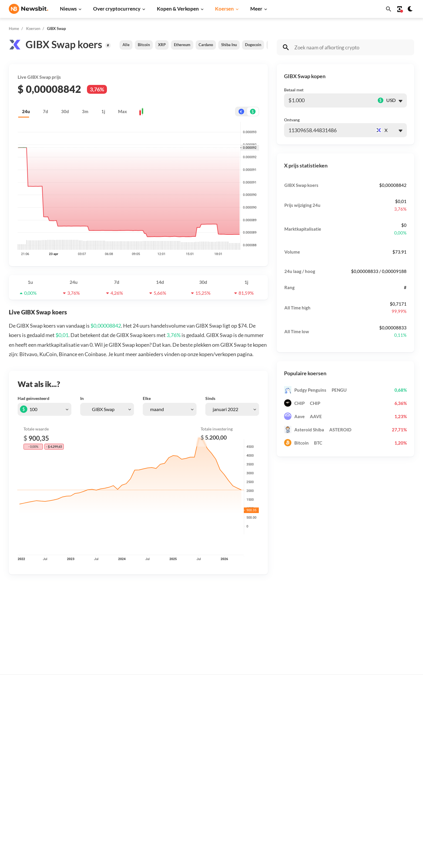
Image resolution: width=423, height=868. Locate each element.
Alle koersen (293, 707)
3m (85, 111)
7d (46, 111)
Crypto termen (204, 758)
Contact (379, 758)
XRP (162, 45)
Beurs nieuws (112, 737)
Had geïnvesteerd (33, 398)
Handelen (199, 787)
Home (14, 29)
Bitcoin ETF (201, 818)
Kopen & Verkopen (178, 9)
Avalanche (291, 805)
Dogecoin (253, 45)
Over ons (380, 768)
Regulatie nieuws (116, 795)
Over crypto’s (203, 738)
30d (65, 111)
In (82, 398)
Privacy (379, 777)
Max (122, 111)
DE (12, 774)
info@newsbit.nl (24, 722)
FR (21, 774)
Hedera (288, 825)
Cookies (379, 807)
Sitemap (113, 858)
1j (103, 111)
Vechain (288, 795)
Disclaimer (382, 787)
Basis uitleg (201, 777)
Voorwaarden (384, 797)
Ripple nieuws (113, 727)
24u (26, 111)
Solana (287, 766)
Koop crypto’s (203, 707)
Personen (199, 748)
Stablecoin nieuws (117, 785)
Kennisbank (201, 768)
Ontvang (292, 120)
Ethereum (182, 45)
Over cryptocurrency (117, 9)
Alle (126, 45)
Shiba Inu (229, 45)
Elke (147, 398)
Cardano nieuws (115, 746)
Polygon (288, 785)
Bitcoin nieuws (113, 707)
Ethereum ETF (204, 828)
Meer (256, 9)
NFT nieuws (111, 805)
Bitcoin (144, 45)
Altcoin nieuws (113, 766)
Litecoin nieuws (114, 756)
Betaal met (294, 90)
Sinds (210, 398)
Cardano (206, 45)
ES (30, 774)
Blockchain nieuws (117, 776)
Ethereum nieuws (116, 717)
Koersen (224, 9)
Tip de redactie (386, 717)
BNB (285, 815)
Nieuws (68, 9)
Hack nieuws (111, 815)
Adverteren (382, 707)
